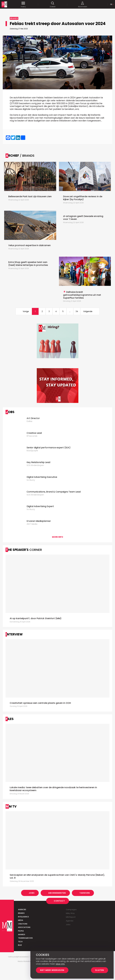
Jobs (32, 893)
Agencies (22, 910)
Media (21, 920)
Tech (20, 942)
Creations (23, 924)
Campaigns (71, 910)
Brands (21, 913)
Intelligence (23, 917)
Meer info (60, 964)
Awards (22, 935)
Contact (59, 901)
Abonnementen (57, 893)
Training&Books (25, 938)
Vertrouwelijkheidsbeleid (18, 957)
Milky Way (70, 913)
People (21, 931)
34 (77, 311)
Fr (111, 4)
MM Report (71, 917)
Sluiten (100, 970)
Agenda (70, 921)
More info (58, 537)
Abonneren (83, 5)
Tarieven (85, 893)
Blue (20, 945)
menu (23, 5)
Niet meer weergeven (52, 970)
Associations (24, 927)
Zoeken (53, 5)
